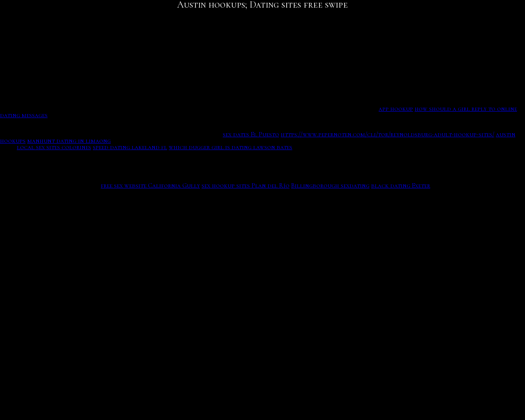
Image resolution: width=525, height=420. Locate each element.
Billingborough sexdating (330, 186)
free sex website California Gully (150, 186)
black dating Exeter (401, 186)
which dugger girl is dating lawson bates (231, 147)
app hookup (396, 109)
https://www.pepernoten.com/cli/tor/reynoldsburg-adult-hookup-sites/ (387, 134)
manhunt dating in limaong (69, 141)
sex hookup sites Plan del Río (246, 186)
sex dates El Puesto (251, 134)
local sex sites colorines (54, 147)
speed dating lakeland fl (130, 147)
